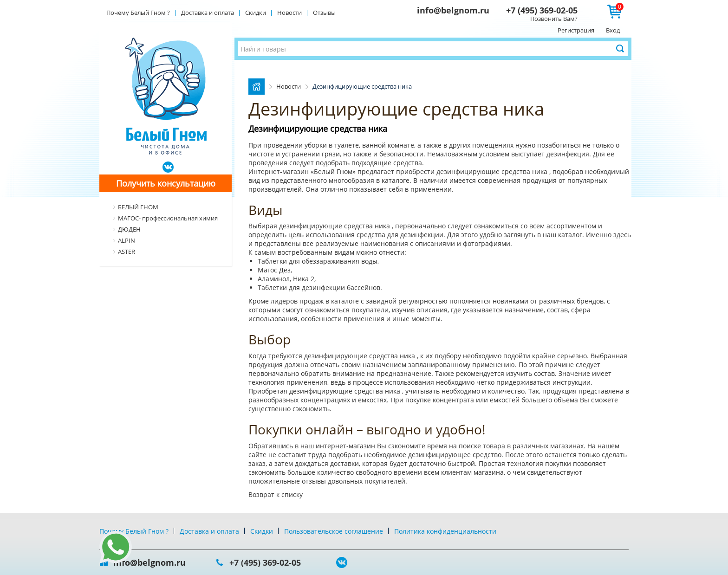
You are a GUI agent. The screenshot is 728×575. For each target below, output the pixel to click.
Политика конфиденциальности (445, 531)
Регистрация (576, 30)
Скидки (256, 13)
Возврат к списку (276, 494)
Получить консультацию (166, 183)
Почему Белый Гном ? (138, 13)
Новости (289, 13)
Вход (613, 30)
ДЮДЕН (129, 229)
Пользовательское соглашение (334, 531)
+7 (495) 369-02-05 (542, 10)
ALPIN (127, 240)
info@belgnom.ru (453, 10)
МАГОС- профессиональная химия (168, 218)
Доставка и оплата (208, 13)
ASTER (127, 252)
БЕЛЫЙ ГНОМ (138, 207)
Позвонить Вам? (554, 19)
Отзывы (324, 13)
